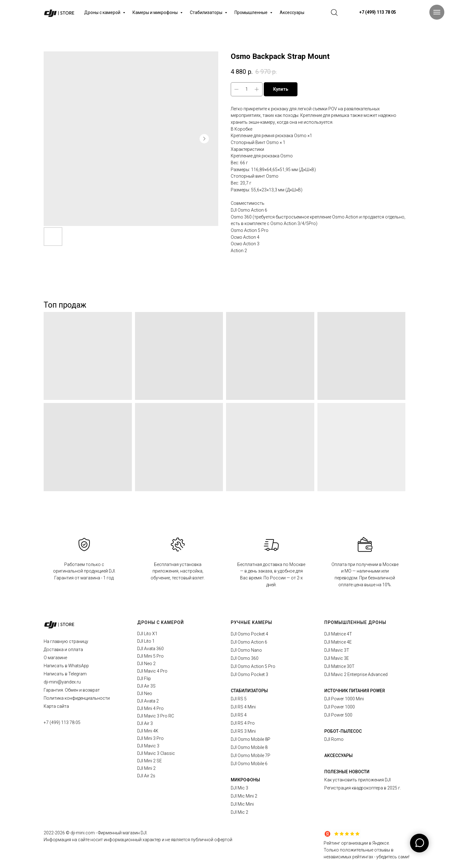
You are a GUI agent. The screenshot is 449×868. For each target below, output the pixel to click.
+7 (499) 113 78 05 (62, 722)
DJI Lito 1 (146, 641)
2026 (60, 833)
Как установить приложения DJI (357, 780)
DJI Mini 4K (148, 731)
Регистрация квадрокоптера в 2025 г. (363, 788)
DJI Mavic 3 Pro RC (156, 716)
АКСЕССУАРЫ (338, 755)
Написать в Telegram (65, 674)
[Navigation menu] (437, 12)
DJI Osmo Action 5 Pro (253, 666)
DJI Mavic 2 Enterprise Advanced (356, 674)
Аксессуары (292, 12)
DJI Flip (144, 679)
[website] (334, 12)
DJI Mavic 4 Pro (152, 671)
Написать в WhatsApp (66, 666)
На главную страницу (66, 641)
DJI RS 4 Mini (243, 707)
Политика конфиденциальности (77, 698)
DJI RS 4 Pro (243, 723)
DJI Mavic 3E (337, 658)
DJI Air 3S (146, 686)
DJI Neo (145, 693)
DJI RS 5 (239, 699)
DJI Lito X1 (147, 634)
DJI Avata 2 (148, 701)
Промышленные (251, 12)
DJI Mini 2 (146, 768)
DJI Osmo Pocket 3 (249, 674)
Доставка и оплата (63, 650)
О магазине (55, 658)
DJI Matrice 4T (338, 634)
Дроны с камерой (103, 12)
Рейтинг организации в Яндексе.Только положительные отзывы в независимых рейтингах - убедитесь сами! (367, 850)
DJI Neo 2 (146, 664)
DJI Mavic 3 (148, 746)
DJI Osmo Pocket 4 (249, 634)
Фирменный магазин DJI (122, 833)
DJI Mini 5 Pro (150, 656)
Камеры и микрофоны (156, 12)
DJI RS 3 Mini (243, 731)
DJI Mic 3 (239, 788)
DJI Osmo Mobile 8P (251, 739)
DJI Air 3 (145, 723)
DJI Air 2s (146, 776)
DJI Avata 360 (150, 649)
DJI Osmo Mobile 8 (249, 747)
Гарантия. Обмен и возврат (72, 690)
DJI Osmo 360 (245, 658)
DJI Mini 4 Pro (150, 708)
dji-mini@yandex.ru (62, 682)
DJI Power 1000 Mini (344, 699)
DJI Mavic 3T (337, 650)
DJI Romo (334, 739)
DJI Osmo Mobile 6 (249, 764)
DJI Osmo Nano (246, 650)
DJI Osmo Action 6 (249, 642)
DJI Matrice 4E (338, 642)
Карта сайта (56, 706)
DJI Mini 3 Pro (150, 738)
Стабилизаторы (207, 12)
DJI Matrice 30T (339, 666)
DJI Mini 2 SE (150, 761)
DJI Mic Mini (242, 804)
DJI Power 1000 (340, 707)
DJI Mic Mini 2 (244, 796)
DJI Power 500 (338, 715)
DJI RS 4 (239, 715)
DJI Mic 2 (239, 812)
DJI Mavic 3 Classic (156, 753)
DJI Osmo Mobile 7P (251, 755)
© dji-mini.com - (82, 833)
